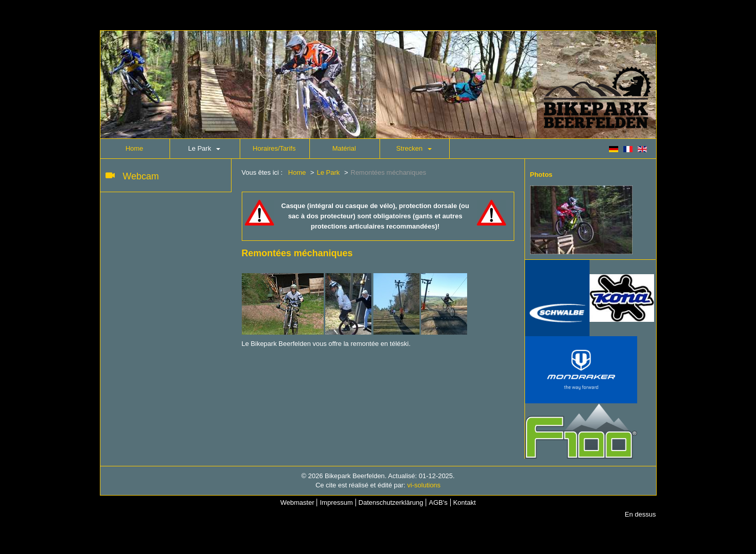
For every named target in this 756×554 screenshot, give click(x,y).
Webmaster (297, 502)
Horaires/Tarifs (274, 148)
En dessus (640, 514)
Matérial (344, 148)
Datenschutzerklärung (391, 502)
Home (134, 148)
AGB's (438, 502)
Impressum (336, 502)
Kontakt (465, 502)
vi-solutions (424, 485)
